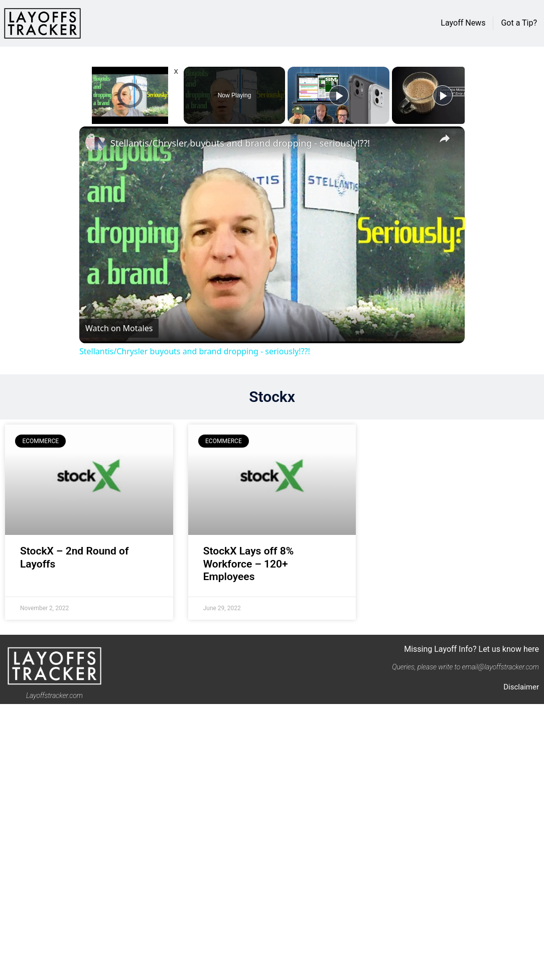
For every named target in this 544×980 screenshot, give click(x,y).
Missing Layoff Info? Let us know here (471, 649)
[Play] (339, 95)
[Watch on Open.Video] (119, 328)
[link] (95, 143)
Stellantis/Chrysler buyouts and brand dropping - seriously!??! (240, 143)
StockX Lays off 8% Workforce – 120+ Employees (249, 564)
